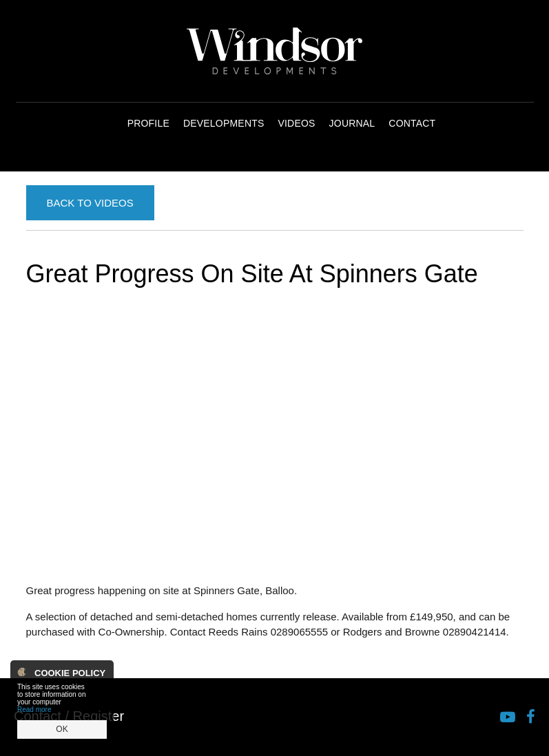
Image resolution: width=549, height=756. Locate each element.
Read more (34, 710)
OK (62, 729)
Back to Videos (90, 203)
